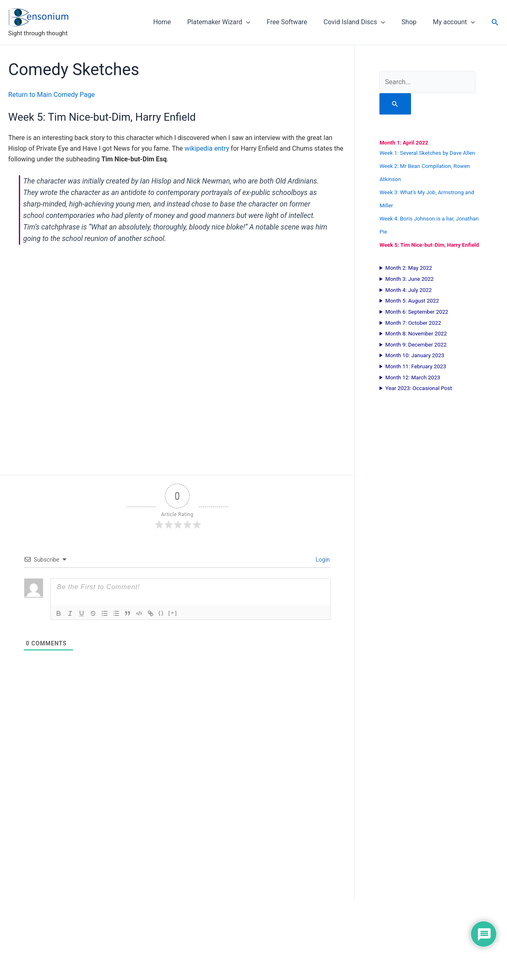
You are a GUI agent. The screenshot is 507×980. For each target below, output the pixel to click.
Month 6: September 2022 (417, 311)
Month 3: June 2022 (409, 279)
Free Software (298, 22)
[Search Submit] (395, 103)
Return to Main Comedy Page (51, 95)
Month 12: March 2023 (413, 377)
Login (322, 559)
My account (456, 22)
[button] (261, 22)
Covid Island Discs (363, 22)
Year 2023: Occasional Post (419, 388)
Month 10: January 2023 (415, 355)
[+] (173, 612)
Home (180, 22)
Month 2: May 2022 (409, 267)
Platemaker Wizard (233, 22)
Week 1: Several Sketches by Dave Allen (427, 153)
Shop (414, 22)
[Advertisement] (177, 811)
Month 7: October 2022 (413, 322)
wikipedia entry (207, 148)
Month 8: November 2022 (416, 333)
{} (161, 612)
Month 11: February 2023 (416, 366)
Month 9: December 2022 (416, 344)
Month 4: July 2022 (408, 290)
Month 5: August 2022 (412, 300)
